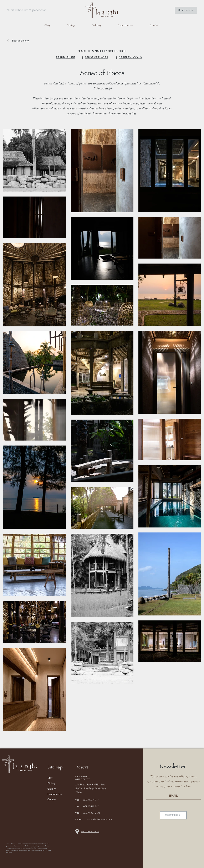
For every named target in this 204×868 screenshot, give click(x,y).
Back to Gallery (20, 41)
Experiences (55, 794)
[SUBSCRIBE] (173, 815)
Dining (51, 783)
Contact (52, 800)
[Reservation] (186, 10)
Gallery (52, 789)
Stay (50, 778)
